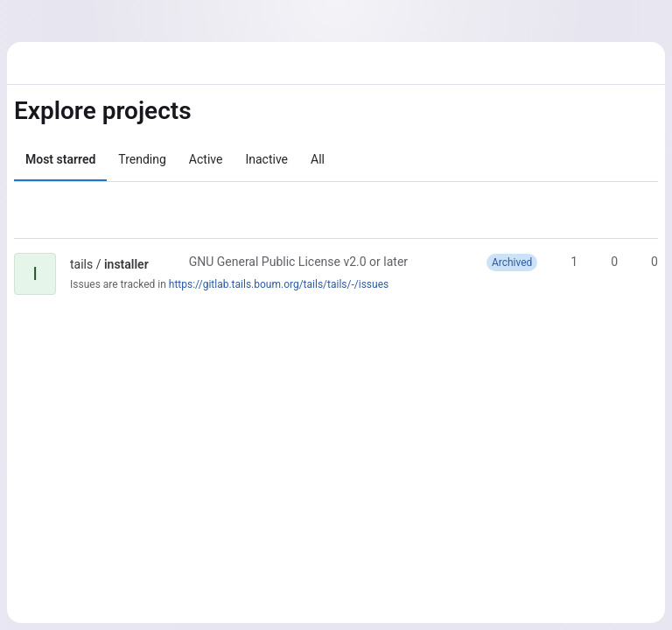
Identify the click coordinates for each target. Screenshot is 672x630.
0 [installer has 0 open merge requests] (647, 262)
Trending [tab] (142, 159)
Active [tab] (206, 159)
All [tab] (318, 159)
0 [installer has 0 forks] (606, 262)
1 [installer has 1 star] (566, 262)
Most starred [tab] (60, 159)
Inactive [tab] (266, 159)
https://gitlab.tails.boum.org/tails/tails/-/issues (279, 284)
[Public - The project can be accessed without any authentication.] (163, 264)
